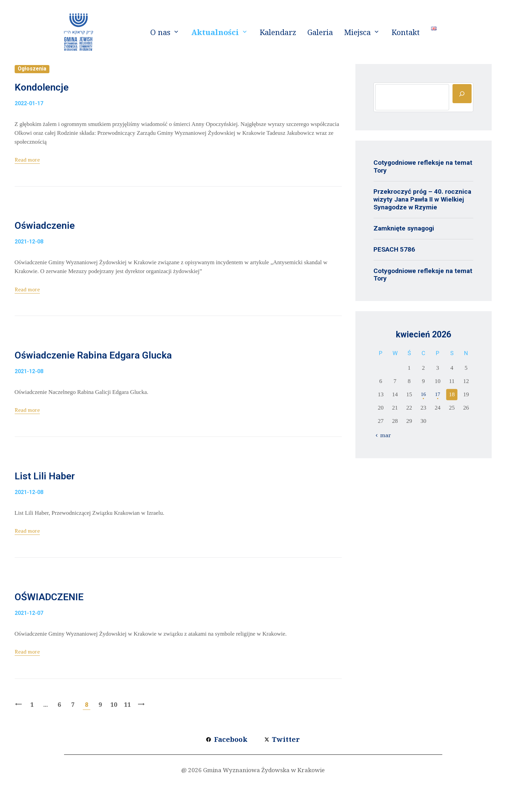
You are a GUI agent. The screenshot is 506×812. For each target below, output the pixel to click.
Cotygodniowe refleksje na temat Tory (423, 166)
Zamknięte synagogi (404, 228)
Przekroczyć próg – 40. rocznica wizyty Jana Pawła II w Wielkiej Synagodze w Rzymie (422, 199)
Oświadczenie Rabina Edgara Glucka (144, 373)
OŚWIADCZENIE (71, 628)
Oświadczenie (64, 237)
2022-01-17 (29, 110)
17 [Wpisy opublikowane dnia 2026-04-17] (438, 394)
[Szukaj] (462, 94)
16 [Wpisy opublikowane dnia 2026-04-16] (423, 394)
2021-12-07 (29, 647)
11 (128, 738)
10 (114, 738)
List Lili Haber (64, 500)
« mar (385, 435)
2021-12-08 (29, 256)
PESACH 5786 (394, 249)
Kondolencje (59, 92)
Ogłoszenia (34, 69)
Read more (29, 167)
